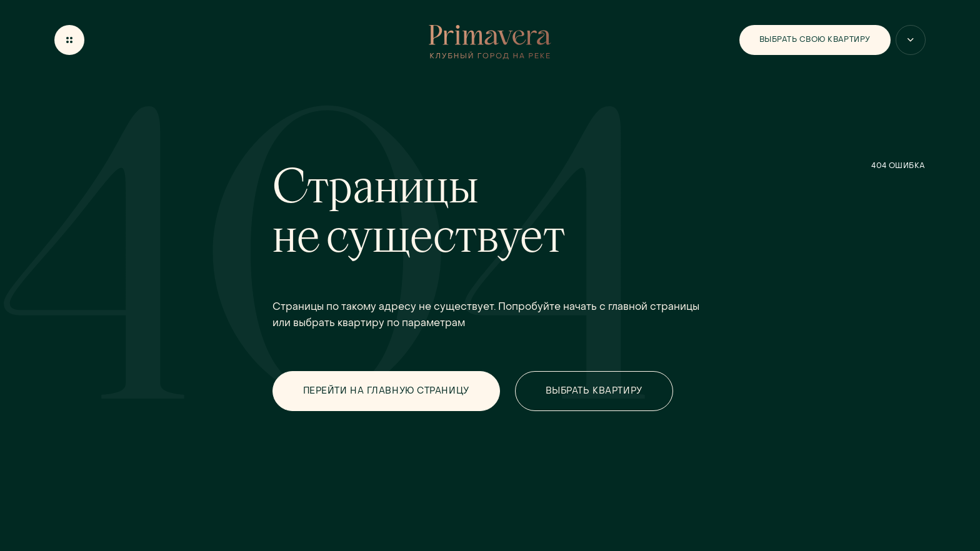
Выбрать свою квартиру (815, 39)
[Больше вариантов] (911, 40)
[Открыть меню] (69, 40)
